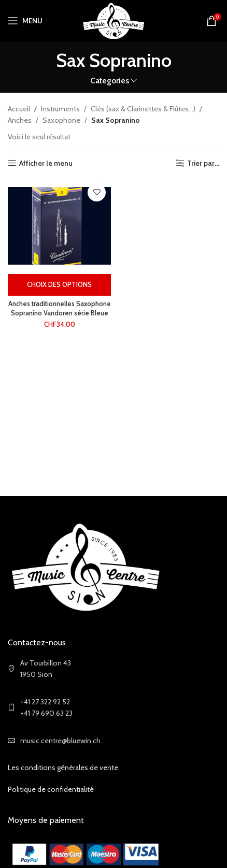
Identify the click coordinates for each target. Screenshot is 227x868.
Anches (20, 120)
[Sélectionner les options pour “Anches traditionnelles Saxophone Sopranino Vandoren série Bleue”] (59, 285)
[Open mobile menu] (25, 21)
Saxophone (61, 120)
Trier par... (203, 163)
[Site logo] (114, 20)
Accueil (19, 109)
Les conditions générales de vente (63, 768)
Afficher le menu (46, 163)
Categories (110, 81)
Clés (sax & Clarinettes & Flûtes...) (143, 109)
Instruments (60, 109)
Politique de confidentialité (51, 789)
